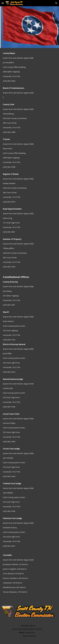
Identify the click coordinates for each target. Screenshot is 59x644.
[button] (3, 3)
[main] (29, 326)
